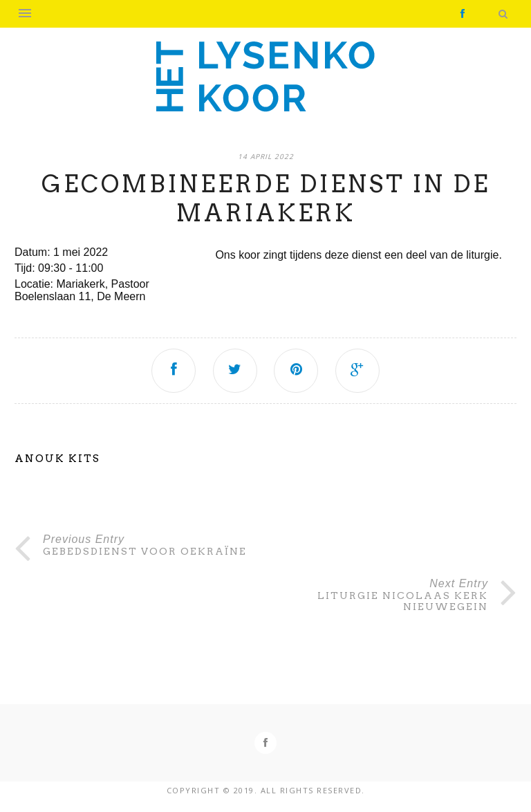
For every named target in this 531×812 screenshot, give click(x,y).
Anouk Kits (57, 459)
